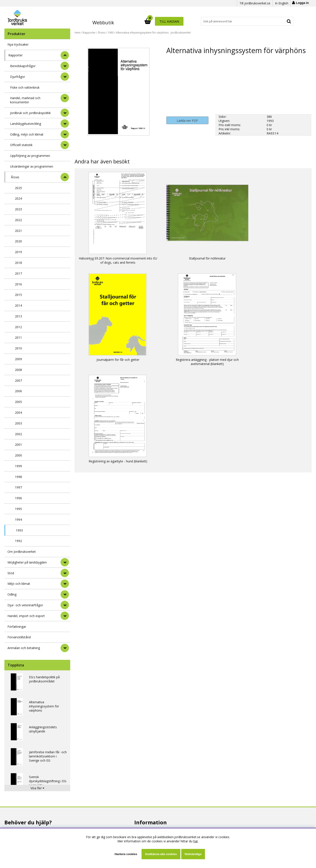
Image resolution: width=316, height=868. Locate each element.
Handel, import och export (26, 616)
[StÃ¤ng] (65, 55)
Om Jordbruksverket (22, 552)
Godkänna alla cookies (161, 854)
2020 (18, 241)
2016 (18, 284)
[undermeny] (65, 66)
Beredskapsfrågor (23, 66)
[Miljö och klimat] (65, 584)
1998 (18, 477)
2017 (18, 273)
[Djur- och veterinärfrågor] (65, 605)
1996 (18, 498)
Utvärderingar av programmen (32, 166)
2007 (18, 380)
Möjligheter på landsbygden (27, 562)
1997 (18, 487)
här (196, 841)
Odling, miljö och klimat (27, 134)
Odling (12, 594)
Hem (78, 33)
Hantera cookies (126, 854)
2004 (18, 413)
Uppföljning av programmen (30, 156)
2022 (18, 220)
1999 (18, 466)
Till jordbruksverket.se (255, 3)
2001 (18, 445)
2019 (18, 252)
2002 (18, 434)
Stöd (11, 573)
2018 (18, 263)
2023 (18, 209)
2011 (18, 337)
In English (282, 3)
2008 (18, 370)
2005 (18, 402)
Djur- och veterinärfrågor (25, 605)
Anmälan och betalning (24, 648)
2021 (18, 231)
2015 (18, 295)
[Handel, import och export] (65, 616)
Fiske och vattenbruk (25, 87)
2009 (18, 359)
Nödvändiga (193, 854)
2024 (18, 198)
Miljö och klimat (19, 584)
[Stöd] (65, 573)
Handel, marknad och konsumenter (25, 100)
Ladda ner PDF (187, 121)
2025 (18, 188)
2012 (18, 327)
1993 (19, 530)
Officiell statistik (21, 145)
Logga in (302, 3)
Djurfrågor (18, 77)
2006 (18, 391)
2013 (18, 316)
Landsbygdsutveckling (26, 124)
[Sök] (177, 21)
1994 (18, 520)
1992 (18, 541)
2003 (18, 423)
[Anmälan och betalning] (65, 648)
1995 (18, 509)
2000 (18, 455)
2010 (18, 348)
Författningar (17, 627)
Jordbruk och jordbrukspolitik (30, 113)
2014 (18, 305)
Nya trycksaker (18, 44)
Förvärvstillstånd (19, 637)
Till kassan (279, 21)
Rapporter (15, 55)
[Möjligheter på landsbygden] (65, 562)
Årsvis (15, 177)
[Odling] (65, 594)
